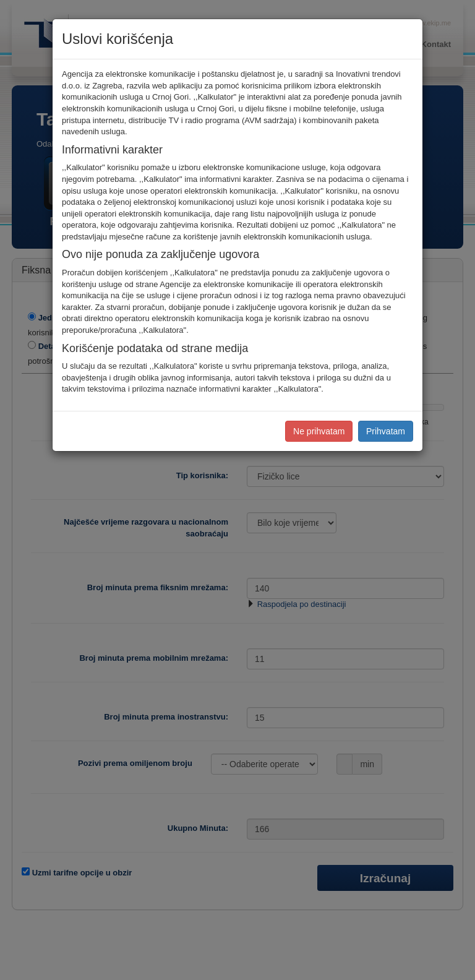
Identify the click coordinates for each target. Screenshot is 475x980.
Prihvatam (386, 431)
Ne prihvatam (319, 431)
